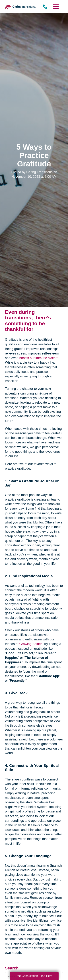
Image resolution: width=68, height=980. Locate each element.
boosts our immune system (39, 358)
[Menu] (55, 7)
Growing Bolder (30, 644)
